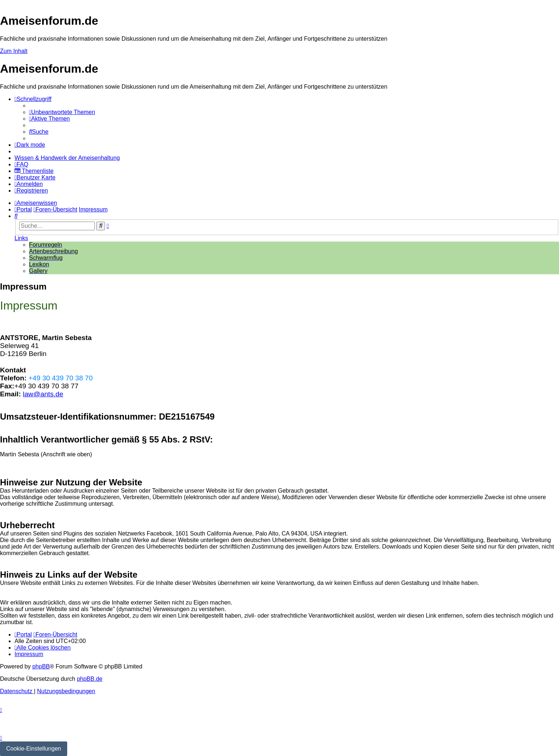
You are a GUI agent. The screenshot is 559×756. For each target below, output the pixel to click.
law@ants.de (43, 394)
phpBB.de (90, 679)
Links (21, 238)
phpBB (41, 666)
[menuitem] (62, 112)
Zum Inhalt (14, 51)
